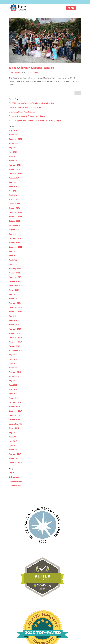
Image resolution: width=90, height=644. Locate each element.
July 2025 (13, 148)
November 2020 (15, 312)
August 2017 (14, 428)
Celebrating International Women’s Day (25, 107)
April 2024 (13, 195)
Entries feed (14, 477)
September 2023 (16, 225)
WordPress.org (15, 486)
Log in (12, 473)
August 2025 (14, 143)
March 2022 (14, 264)
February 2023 (15, 238)
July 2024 (13, 182)
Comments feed (15, 481)
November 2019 (15, 342)
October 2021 (14, 281)
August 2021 (14, 290)
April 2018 (13, 394)
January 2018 (14, 407)
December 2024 (15, 174)
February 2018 (15, 402)
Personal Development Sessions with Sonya (27, 116)
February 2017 (15, 454)
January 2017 (14, 458)
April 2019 (13, 363)
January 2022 (14, 273)
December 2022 (15, 247)
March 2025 (14, 161)
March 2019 (14, 368)
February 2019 (15, 372)
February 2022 (15, 269)
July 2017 (13, 433)
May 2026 (13, 130)
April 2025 (13, 156)
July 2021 (13, 294)
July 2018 (13, 381)
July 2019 (13, 355)
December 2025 (15, 139)
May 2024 (13, 191)
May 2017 (13, 441)
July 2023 (13, 234)
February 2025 (15, 165)
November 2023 (15, 217)
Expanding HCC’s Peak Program (22, 112)
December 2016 (15, 463)
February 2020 (15, 329)
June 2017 (13, 437)
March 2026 (14, 135)
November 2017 (15, 415)
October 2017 (14, 420)
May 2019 (13, 359)
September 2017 (16, 424)
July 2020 (13, 316)
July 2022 (13, 251)
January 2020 (14, 333)
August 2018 (14, 376)
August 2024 (14, 178)
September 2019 (16, 351)
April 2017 (13, 445)
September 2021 (16, 286)
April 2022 (13, 260)
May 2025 (13, 152)
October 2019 (14, 346)
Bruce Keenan (15, 72)
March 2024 (14, 199)
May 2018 (13, 389)
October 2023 (14, 221)
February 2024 (15, 204)
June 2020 (13, 320)
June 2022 (13, 256)
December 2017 (15, 411)
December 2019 (15, 338)
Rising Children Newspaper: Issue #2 (32, 68)
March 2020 (14, 325)
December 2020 (15, 307)
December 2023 (15, 212)
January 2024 (14, 208)
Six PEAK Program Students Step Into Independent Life (32, 103)
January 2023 (14, 243)
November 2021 (15, 277)
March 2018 (14, 398)
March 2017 (14, 450)
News (36, 72)
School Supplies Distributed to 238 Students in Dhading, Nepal (35, 120)
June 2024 (13, 187)
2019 (32, 72)
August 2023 (14, 230)
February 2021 (15, 303)
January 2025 (14, 169)
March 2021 (14, 299)
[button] (71, 8)
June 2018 (13, 385)
